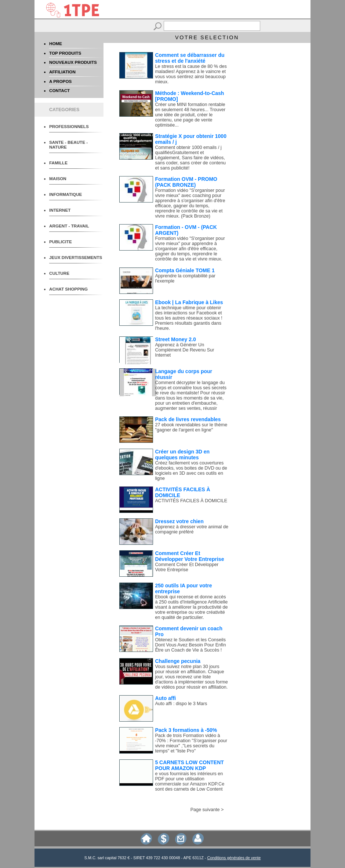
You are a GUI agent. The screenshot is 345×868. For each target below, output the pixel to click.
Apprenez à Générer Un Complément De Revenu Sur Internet (184, 350)
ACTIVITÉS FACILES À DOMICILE (191, 501)
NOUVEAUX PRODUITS (73, 62)
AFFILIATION (62, 72)
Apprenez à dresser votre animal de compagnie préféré (192, 529)
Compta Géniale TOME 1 (185, 270)
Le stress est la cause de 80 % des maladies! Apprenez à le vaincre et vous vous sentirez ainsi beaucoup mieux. (191, 74)
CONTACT (59, 90)
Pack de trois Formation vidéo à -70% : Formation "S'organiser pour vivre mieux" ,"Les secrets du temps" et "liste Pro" (191, 743)
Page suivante (205, 810)
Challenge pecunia (178, 661)
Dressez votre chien (179, 521)
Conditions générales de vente (234, 858)
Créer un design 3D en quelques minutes (182, 455)
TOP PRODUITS (65, 53)
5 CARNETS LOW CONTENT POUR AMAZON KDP (189, 765)
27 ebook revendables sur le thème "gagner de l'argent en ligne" (191, 427)
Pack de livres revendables (188, 419)
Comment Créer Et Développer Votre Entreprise (189, 556)
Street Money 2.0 (175, 339)
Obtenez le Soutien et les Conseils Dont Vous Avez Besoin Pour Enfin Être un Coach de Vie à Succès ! (190, 645)
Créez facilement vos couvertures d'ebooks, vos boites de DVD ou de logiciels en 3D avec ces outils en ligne (191, 471)
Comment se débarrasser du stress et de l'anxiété (190, 58)
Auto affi (165, 698)
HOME (56, 43)
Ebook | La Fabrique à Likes (189, 302)
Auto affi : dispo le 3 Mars (181, 704)
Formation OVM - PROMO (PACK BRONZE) (186, 182)
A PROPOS (60, 81)
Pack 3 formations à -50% (186, 730)
